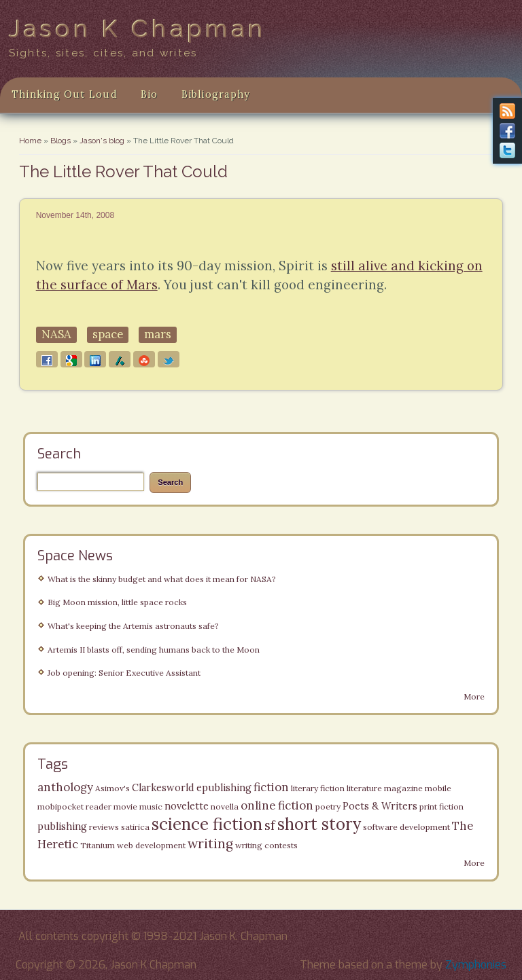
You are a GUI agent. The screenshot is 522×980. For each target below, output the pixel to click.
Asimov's (112, 788)
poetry (328, 806)
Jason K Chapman (138, 29)
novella (225, 806)
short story (319, 824)
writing (210, 843)
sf (270, 825)
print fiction (441, 806)
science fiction (207, 824)
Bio (150, 94)
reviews (104, 827)
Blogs (60, 141)
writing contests (266, 845)
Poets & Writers (380, 806)
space (108, 334)
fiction (271, 787)
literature (364, 788)
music (151, 806)
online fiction (277, 805)
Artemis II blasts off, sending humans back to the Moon (154, 650)
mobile (438, 788)
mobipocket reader (74, 806)
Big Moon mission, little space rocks (117, 602)
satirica (135, 827)
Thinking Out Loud (65, 94)
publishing (62, 827)
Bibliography (216, 94)
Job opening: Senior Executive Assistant (124, 673)
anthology (65, 787)
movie (125, 806)
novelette (187, 806)
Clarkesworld (163, 788)
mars (158, 334)
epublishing (224, 788)
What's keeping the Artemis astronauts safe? (133, 626)
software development (406, 827)
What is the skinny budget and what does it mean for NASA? (162, 579)
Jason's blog (102, 141)
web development (151, 845)
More (474, 696)
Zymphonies (476, 965)
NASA (56, 334)
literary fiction (318, 788)
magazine (403, 788)
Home (30, 141)
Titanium (98, 845)
